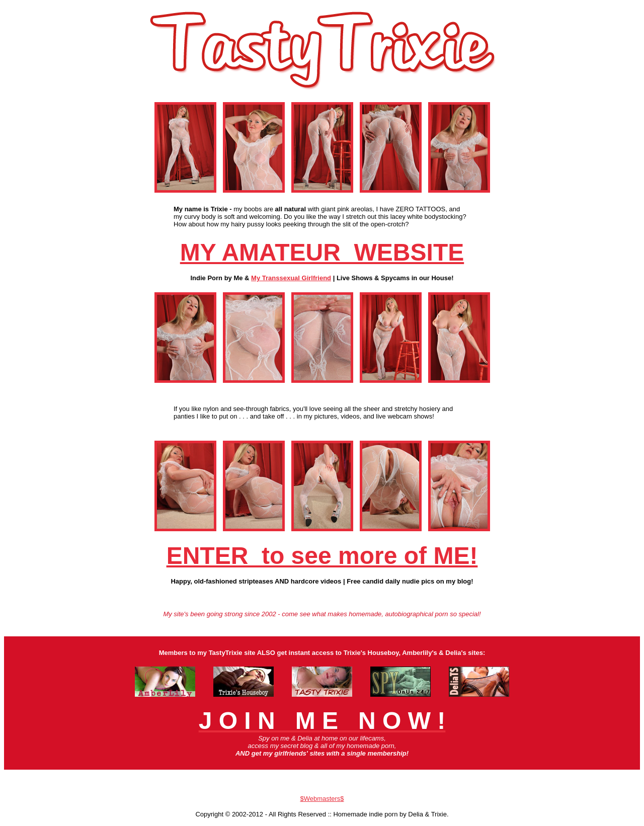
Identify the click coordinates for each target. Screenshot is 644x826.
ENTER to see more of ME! (322, 556)
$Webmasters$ (322, 799)
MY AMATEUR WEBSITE (322, 252)
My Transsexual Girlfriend (291, 278)
